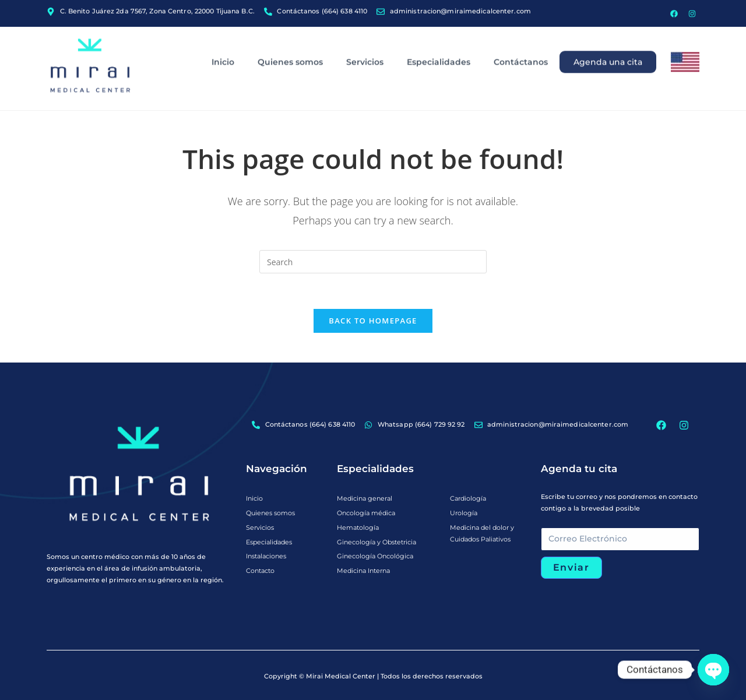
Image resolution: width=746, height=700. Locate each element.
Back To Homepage (373, 321)
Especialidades (439, 38)
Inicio (223, 38)
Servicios (365, 38)
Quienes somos (290, 38)
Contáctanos (521, 38)
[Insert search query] (373, 262)
